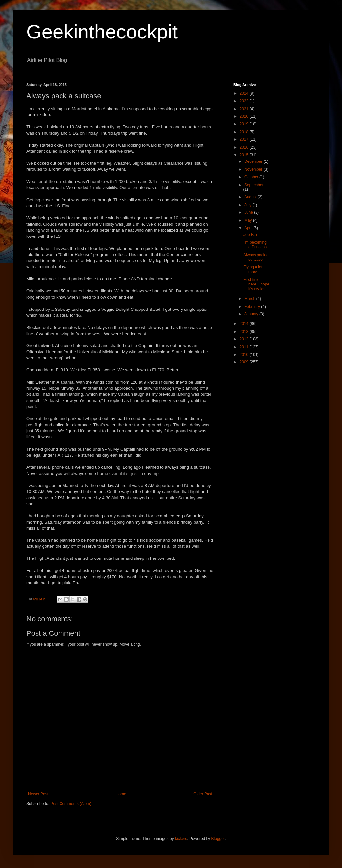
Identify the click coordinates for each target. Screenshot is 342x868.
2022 (245, 101)
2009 (245, 362)
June (249, 212)
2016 (245, 147)
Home (121, 794)
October (252, 177)
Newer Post (38, 794)
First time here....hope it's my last (256, 284)
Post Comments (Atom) (71, 804)
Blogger (218, 839)
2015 (245, 155)
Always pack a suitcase (256, 257)
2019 (245, 124)
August (251, 197)
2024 (245, 93)
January (252, 314)
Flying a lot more (253, 269)
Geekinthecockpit (102, 32)
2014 (245, 324)
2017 (245, 139)
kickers (181, 839)
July (248, 205)
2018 (245, 132)
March (250, 299)
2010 (245, 355)
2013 (245, 332)
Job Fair (250, 235)
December (254, 161)
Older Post (203, 794)
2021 (245, 109)
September (254, 185)
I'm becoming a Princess (255, 245)
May (249, 220)
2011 (245, 347)
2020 (245, 116)
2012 (245, 339)
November (254, 169)
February (253, 307)
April (249, 228)
